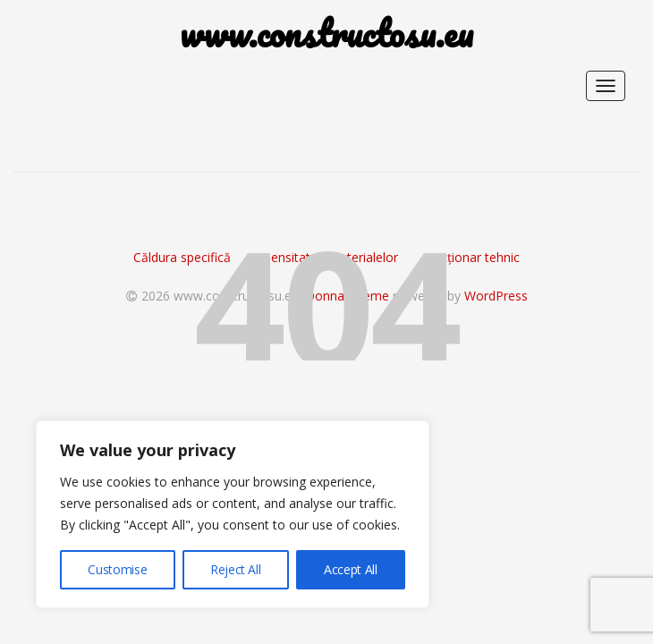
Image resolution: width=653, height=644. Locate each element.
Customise (117, 569)
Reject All (236, 569)
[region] (233, 514)
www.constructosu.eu (326, 34)
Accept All (351, 569)
